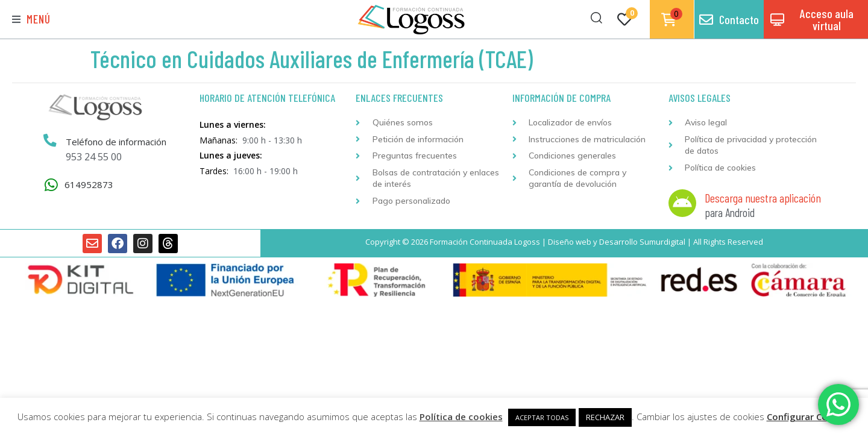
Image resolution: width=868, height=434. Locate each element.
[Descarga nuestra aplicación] (682, 203)
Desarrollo (618, 242)
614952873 (89, 184)
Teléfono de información (116, 142)
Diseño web (570, 242)
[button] (31, 20)
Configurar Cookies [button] (809, 417)
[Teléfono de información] (50, 141)
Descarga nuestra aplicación (763, 198)
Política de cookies (461, 417)
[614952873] (51, 185)
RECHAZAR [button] (605, 417)
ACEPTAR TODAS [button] (542, 417)
